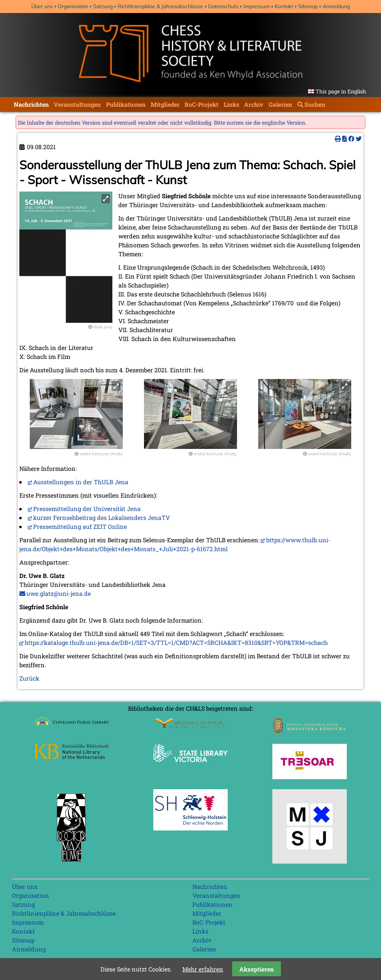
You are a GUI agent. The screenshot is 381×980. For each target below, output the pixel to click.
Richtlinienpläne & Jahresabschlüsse (160, 6)
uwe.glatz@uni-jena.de (59, 593)
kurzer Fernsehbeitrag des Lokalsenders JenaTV (102, 518)
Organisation (73, 6)
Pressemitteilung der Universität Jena (87, 509)
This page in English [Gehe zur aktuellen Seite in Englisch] (341, 91)
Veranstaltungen (77, 104)
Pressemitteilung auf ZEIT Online (80, 526)
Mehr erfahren (203, 969)
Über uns (42, 6)
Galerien (280, 104)
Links (231, 104)
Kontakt (284, 6)
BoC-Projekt (201, 104)
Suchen (315, 104)
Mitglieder (165, 104)
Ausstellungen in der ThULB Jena (81, 482)
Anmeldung (336, 6)
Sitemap (308, 6)
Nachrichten (31, 104)
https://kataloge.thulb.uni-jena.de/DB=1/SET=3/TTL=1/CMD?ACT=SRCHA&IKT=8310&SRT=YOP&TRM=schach (176, 642)
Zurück (29, 678)
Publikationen (126, 104)
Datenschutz (223, 6)
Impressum (257, 6)
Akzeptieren (257, 969)
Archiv (254, 104)
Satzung (103, 6)
